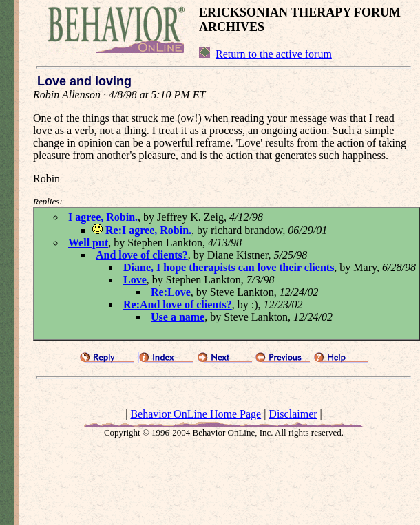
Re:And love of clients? (178, 304)
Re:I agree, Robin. (148, 230)
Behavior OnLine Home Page (196, 414)
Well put (88, 243)
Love (135, 280)
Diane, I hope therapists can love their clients (229, 267)
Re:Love (171, 292)
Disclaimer (293, 414)
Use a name (178, 317)
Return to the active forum (274, 54)
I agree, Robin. (103, 217)
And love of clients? (142, 255)
